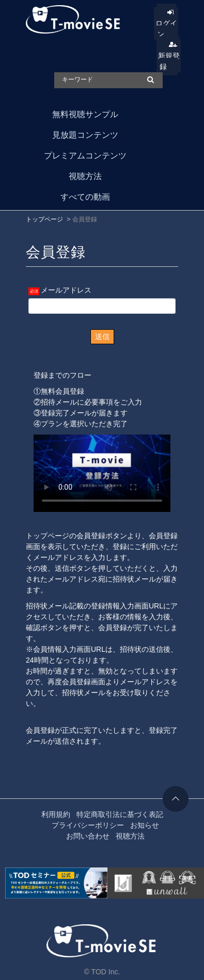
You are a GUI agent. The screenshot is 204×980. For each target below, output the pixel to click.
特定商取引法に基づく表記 (120, 814)
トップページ (44, 219)
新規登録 (169, 61)
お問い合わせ (88, 836)
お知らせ (145, 825)
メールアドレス (66, 290)
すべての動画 (85, 197)
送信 (102, 336)
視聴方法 (85, 176)
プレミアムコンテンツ (85, 156)
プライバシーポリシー (88, 825)
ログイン (166, 29)
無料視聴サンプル (85, 114)
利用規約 (56, 814)
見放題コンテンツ (85, 135)
